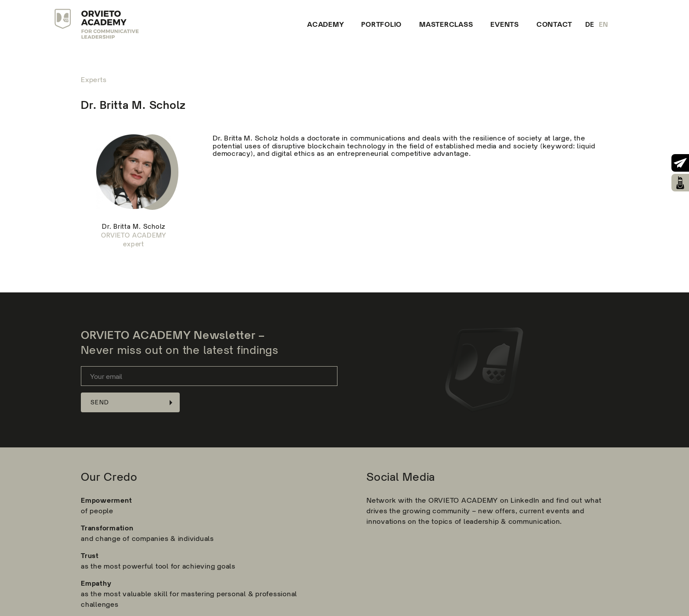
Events (505, 24)
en (604, 24)
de (590, 24)
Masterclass (446, 24)
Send (100, 402)
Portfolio (381, 24)
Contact (554, 24)
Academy (325, 24)
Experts (94, 80)
